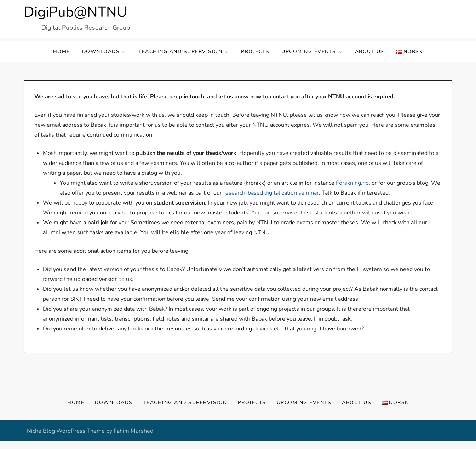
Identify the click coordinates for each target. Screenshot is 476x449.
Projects (255, 51)
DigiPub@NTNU (75, 12)
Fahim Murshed (133, 431)
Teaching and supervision (184, 51)
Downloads (104, 51)
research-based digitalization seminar (271, 193)
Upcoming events (312, 51)
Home (62, 51)
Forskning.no (352, 183)
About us (370, 51)
